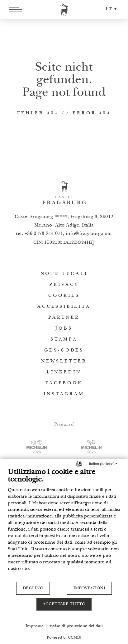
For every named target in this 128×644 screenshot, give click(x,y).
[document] (64, 524)
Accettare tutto (64, 604)
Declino (33, 588)
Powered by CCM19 (64, 638)
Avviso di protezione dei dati (76, 626)
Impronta (35, 626)
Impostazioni (89, 588)
